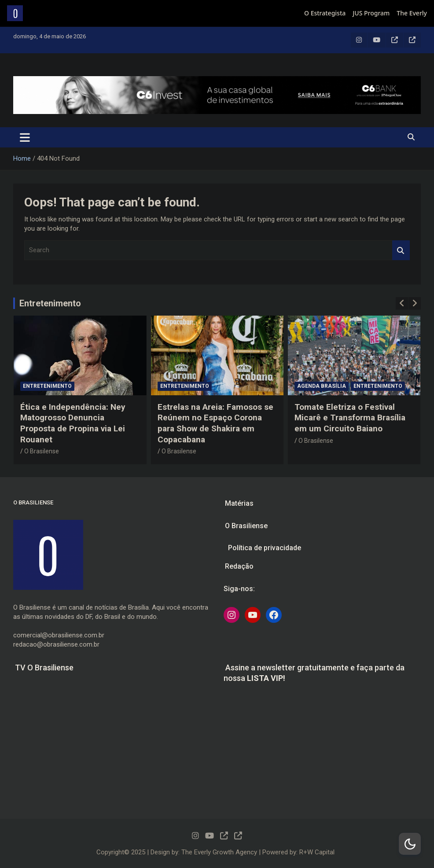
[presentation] (402, 303)
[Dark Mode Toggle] (410, 844)
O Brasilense (42, 451)
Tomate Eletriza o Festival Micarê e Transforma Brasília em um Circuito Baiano (350, 418)
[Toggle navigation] (25, 137)
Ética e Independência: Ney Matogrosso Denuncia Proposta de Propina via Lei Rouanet (73, 423)
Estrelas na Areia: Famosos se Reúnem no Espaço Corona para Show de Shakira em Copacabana (215, 423)
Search (401, 250)
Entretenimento (50, 303)
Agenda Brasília (322, 386)
